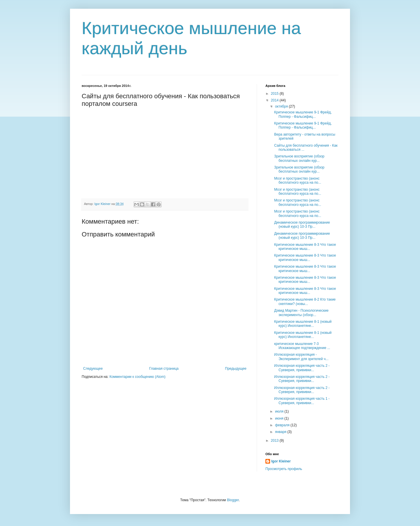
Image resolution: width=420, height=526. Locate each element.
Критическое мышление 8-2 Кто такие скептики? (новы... (305, 301)
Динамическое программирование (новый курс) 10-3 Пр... (302, 225)
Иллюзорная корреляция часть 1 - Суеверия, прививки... (302, 401)
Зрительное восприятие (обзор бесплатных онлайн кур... (299, 158)
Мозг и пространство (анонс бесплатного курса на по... (298, 180)
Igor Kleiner (281, 461)
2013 (275, 441)
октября (282, 106)
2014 (275, 100)
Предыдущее (236, 369)
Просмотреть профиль (284, 469)
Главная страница (164, 369)
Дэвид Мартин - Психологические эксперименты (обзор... (301, 313)
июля (280, 411)
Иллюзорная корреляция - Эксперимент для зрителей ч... (301, 357)
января (281, 432)
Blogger (233, 500)
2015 (275, 94)
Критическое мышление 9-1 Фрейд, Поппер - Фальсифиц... (303, 114)
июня (280, 418)
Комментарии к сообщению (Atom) (137, 377)
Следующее (93, 369)
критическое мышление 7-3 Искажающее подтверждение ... (302, 346)
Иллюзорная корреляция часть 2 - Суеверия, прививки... (302, 368)
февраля (283, 425)
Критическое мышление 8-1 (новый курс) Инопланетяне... (303, 324)
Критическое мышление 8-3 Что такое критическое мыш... (305, 247)
